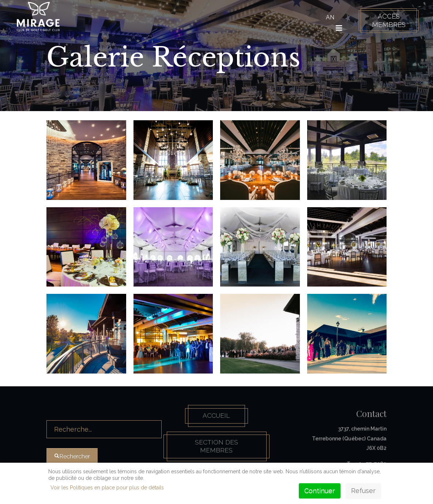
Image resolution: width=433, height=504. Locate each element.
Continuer (320, 491)
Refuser (363, 491)
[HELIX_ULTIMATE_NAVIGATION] (338, 28)
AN (329, 17)
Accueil (217, 416)
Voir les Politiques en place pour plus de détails (107, 488)
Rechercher (47, 411)
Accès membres (388, 20)
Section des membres (217, 447)
